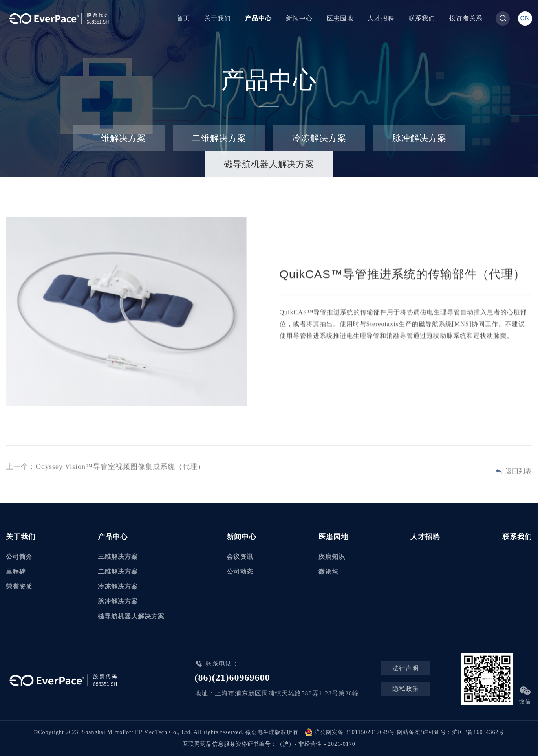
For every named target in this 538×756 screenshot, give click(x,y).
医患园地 (340, 18)
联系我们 (422, 18)
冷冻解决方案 (319, 138)
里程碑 (16, 572)
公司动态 (240, 572)
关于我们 (218, 18)
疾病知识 (332, 557)
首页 (183, 18)
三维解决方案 (119, 138)
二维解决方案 (219, 138)
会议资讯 (240, 557)
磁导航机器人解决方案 (269, 164)
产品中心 (258, 18)
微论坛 (328, 572)
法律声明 (406, 668)
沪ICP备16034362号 (478, 732)
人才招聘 (381, 18)
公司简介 (19, 557)
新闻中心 (299, 18)
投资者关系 (466, 18)
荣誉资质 (19, 586)
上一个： (105, 468)
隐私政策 (406, 689)
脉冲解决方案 (419, 138)
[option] (126, 313)
